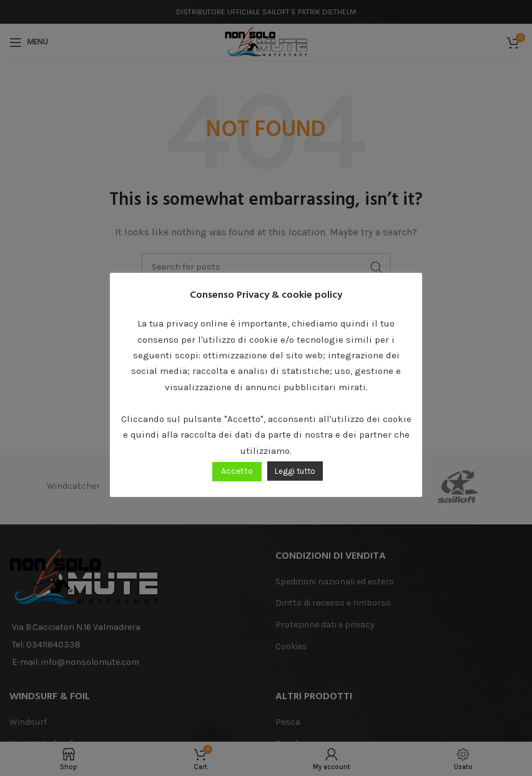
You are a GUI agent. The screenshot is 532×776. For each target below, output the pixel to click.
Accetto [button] (237, 471)
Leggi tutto (295, 471)
